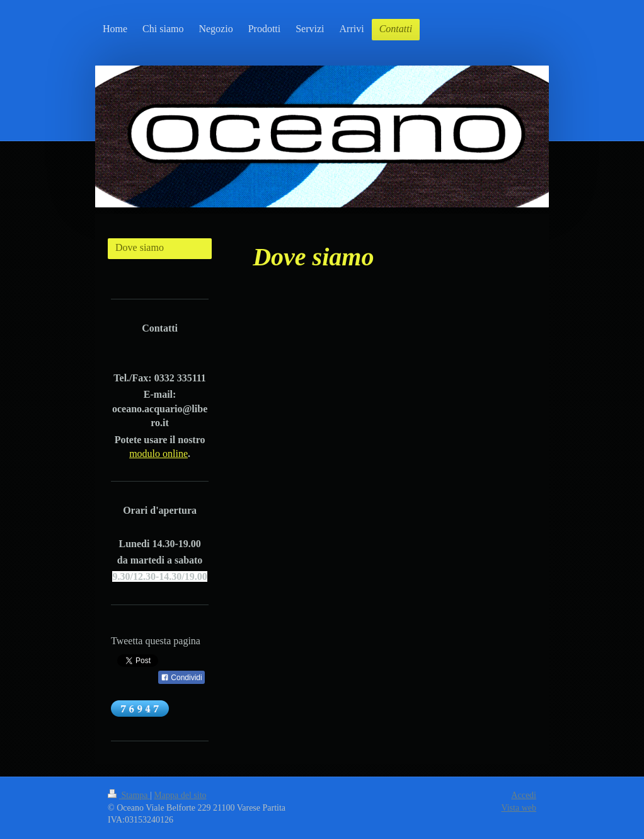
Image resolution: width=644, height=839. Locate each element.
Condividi (181, 678)
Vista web (519, 808)
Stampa (129, 795)
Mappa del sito (180, 795)
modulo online (158, 454)
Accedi (524, 795)
